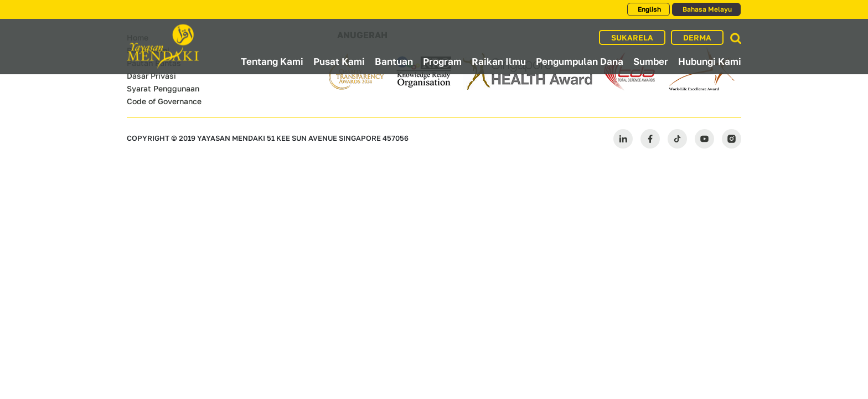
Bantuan (394, 61)
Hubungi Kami (710, 61)
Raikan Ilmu (499, 61)
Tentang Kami (272, 61)
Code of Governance (164, 101)
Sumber (651, 61)
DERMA (697, 37)
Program (442, 61)
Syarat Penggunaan (163, 88)
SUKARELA (632, 37)
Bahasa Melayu (706, 9)
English (649, 9)
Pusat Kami (339, 61)
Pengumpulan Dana (580, 61)
